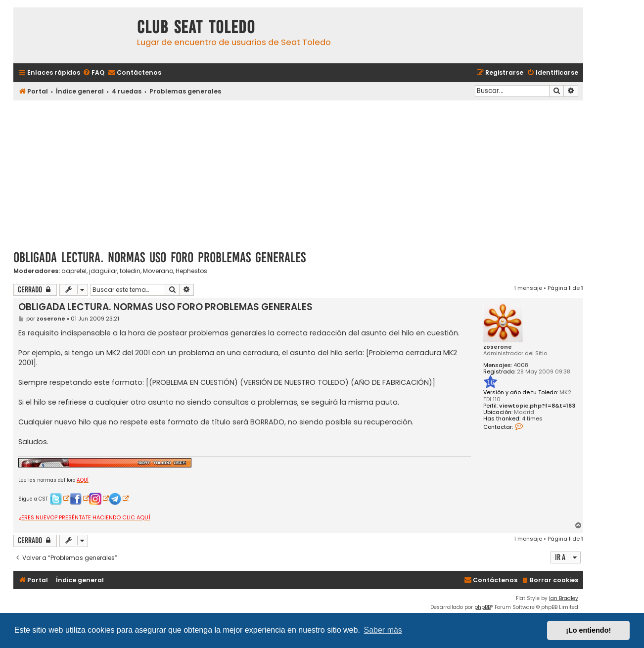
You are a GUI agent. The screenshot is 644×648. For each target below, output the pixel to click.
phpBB (483, 607)
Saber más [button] (383, 630)
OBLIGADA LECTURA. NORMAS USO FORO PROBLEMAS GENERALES (160, 257)
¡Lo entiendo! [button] (588, 630)
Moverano (158, 271)
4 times (532, 419)
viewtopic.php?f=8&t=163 (537, 406)
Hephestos (191, 271)
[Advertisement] (298, 172)
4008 (521, 365)
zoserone (498, 347)
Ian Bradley (564, 598)
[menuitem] (93, 73)
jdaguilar (103, 271)
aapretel (74, 271)
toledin (130, 271)
